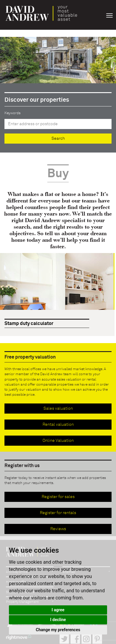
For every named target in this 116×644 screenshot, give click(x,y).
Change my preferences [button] (58, 630)
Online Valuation (58, 441)
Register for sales (58, 497)
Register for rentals (58, 513)
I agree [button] (58, 610)
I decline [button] (58, 620)
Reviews (58, 529)
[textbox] (58, 124)
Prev (98, 323)
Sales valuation (58, 409)
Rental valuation (58, 425)
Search (58, 139)
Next (108, 323)
